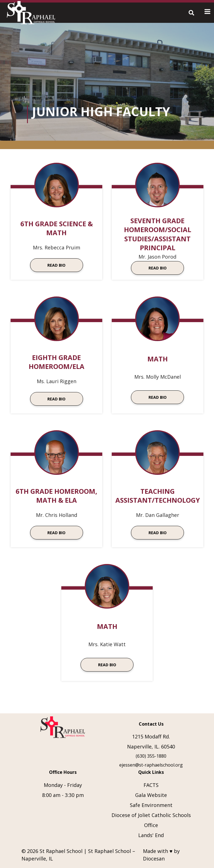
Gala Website (151, 795)
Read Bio (56, 265)
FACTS (151, 785)
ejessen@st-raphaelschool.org (151, 765)
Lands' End (151, 835)
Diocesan (154, 859)
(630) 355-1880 (151, 756)
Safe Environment (151, 805)
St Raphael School (61, 851)
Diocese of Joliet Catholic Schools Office (151, 820)
